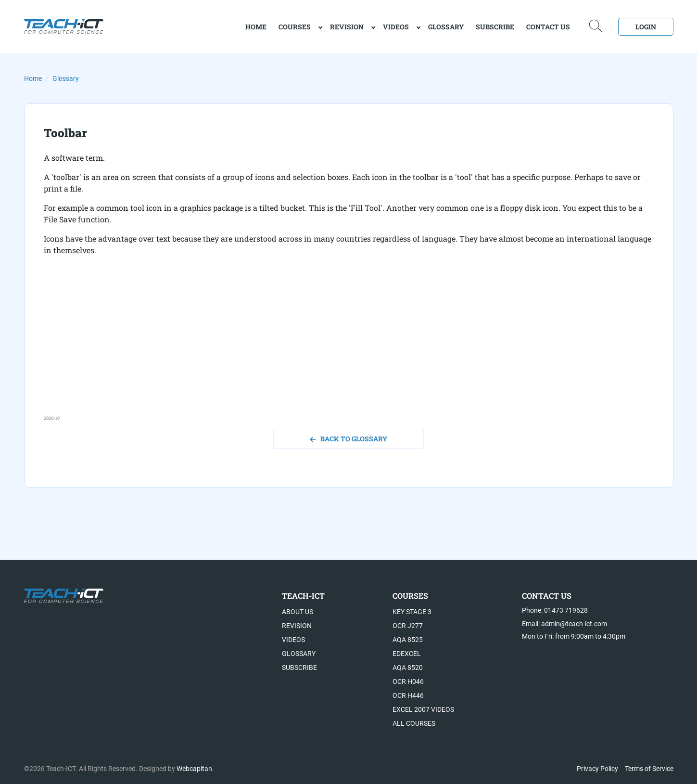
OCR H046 (408, 681)
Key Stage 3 (412, 612)
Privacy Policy (597, 769)
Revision (347, 27)
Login (646, 27)
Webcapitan (194, 769)
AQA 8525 (408, 640)
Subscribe (495, 27)
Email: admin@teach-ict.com (564, 624)
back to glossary (348, 439)
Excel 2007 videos (423, 709)
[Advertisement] (332, 347)
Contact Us (548, 27)
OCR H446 (408, 695)
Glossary (446, 27)
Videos (396, 27)
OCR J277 (408, 626)
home (256, 27)
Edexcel (407, 654)
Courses (295, 27)
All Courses (414, 723)
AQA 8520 (408, 668)
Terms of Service (649, 769)
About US (298, 612)
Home (33, 78)
